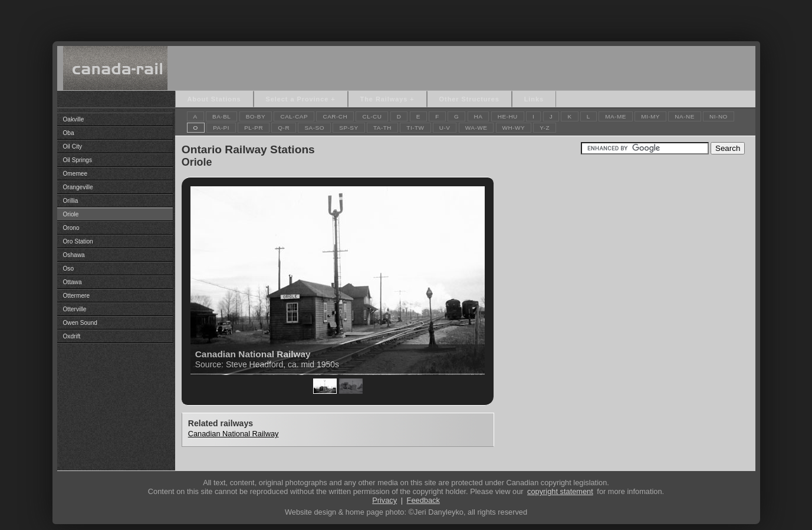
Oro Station (78, 241)
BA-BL (221, 116)
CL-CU (372, 116)
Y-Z (545, 128)
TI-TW (415, 128)
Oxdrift (72, 336)
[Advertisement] (406, 18)
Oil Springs (78, 160)
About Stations (214, 99)
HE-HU (508, 116)
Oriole (71, 214)
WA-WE (476, 128)
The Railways (384, 99)
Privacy (384, 500)
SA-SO (314, 128)
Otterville (75, 309)
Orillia (71, 201)
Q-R (284, 128)
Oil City (73, 147)
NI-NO (719, 116)
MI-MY (650, 116)
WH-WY (514, 128)
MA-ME (616, 116)
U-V (445, 128)
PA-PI (221, 128)
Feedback (423, 500)
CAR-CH (335, 116)
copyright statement (560, 491)
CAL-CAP (294, 116)
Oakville (74, 119)
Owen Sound (80, 323)
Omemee (75, 174)
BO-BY (256, 116)
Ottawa (73, 282)
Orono (71, 228)
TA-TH (382, 128)
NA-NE (685, 116)
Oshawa (74, 255)
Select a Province (297, 99)
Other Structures (469, 99)
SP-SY (349, 128)
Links (534, 99)
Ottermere (77, 296)
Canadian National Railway (234, 434)
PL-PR (254, 128)
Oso (69, 269)
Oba (69, 133)
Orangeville (78, 187)
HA (479, 116)
